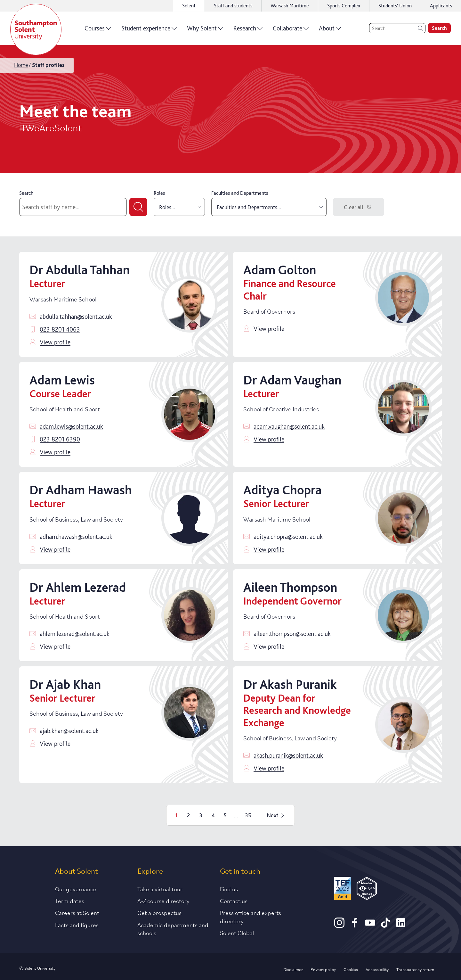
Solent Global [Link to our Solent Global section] (237, 933)
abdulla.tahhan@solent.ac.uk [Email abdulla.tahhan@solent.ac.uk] (76, 317)
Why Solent (205, 30)
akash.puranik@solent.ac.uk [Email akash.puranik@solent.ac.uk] (288, 755)
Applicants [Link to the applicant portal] (441, 6)
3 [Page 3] (201, 815)
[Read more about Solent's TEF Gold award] (343, 889)
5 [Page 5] (225, 815)
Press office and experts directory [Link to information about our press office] (251, 916)
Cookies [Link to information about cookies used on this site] (351, 969)
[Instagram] (339, 926)
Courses (98, 30)
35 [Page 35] (248, 815)
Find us (229, 889)
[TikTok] (385, 926)
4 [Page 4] (213, 815)
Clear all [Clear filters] (359, 207)
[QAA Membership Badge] (367, 889)
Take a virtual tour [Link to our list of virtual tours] (160, 889)
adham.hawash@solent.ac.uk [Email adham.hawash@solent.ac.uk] (76, 537)
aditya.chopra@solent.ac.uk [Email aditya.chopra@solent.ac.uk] (288, 537)
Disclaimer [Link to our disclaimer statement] (293, 969)
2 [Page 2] (188, 815)
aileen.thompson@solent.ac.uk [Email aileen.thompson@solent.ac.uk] (292, 634)
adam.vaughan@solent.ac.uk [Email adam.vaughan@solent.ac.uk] (289, 426)
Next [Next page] (276, 815)
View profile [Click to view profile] (55, 342)
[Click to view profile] (190, 304)
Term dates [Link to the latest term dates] (70, 901)
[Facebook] (355, 926)
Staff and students (233, 6)
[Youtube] (370, 926)
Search (26, 193)
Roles (159, 193)
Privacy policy (323, 969)
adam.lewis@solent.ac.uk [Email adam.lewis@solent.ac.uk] (71, 426)
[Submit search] (138, 207)
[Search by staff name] (73, 207)
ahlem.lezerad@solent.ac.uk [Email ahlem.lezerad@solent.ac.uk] (75, 634)
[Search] (397, 28)
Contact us (234, 901)
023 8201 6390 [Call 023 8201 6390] (60, 439)
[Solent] (36, 29)
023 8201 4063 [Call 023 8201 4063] (60, 329)
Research (248, 30)
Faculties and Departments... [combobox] (270, 207)
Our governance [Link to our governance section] (76, 889)
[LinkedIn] (401, 926)
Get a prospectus (159, 912)
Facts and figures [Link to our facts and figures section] (77, 925)
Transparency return (415, 969)
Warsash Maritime (290, 6)
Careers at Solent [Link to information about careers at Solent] (77, 912)
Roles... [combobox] (180, 207)
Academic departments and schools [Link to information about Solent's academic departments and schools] (173, 929)
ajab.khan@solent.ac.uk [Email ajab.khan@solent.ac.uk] (69, 731)
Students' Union (395, 6)
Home (21, 65)
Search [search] (439, 28)
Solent (189, 6)
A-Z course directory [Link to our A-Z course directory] (163, 901)
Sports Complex (344, 6)
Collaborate (291, 30)
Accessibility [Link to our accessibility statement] (377, 969)
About (330, 30)
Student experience (149, 30)
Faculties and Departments (240, 193)
